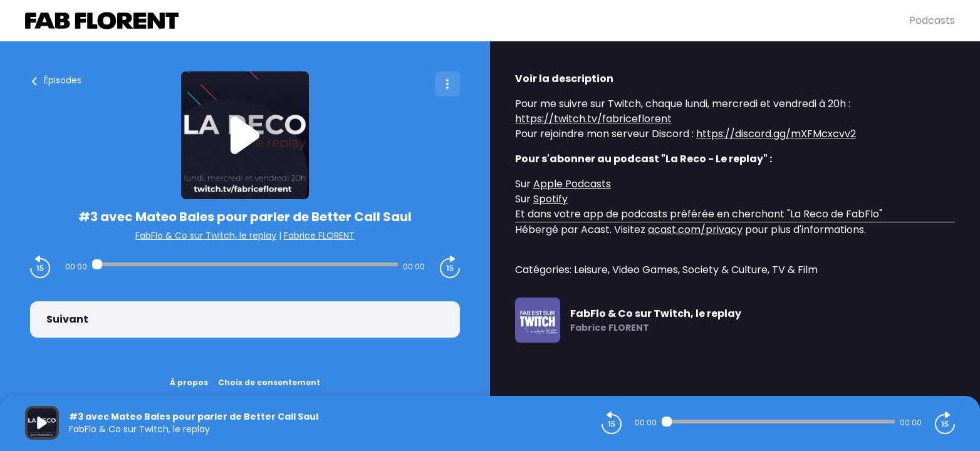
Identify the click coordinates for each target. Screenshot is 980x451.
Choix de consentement (269, 382)
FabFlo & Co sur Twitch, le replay (206, 236)
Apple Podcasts (572, 184)
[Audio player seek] (245, 264)
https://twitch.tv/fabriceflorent (593, 119)
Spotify (550, 199)
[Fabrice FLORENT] (467, 21)
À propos (189, 382)
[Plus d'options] (447, 84)
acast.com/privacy (695, 230)
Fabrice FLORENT (319, 236)
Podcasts (932, 20)
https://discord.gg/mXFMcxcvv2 (776, 134)
